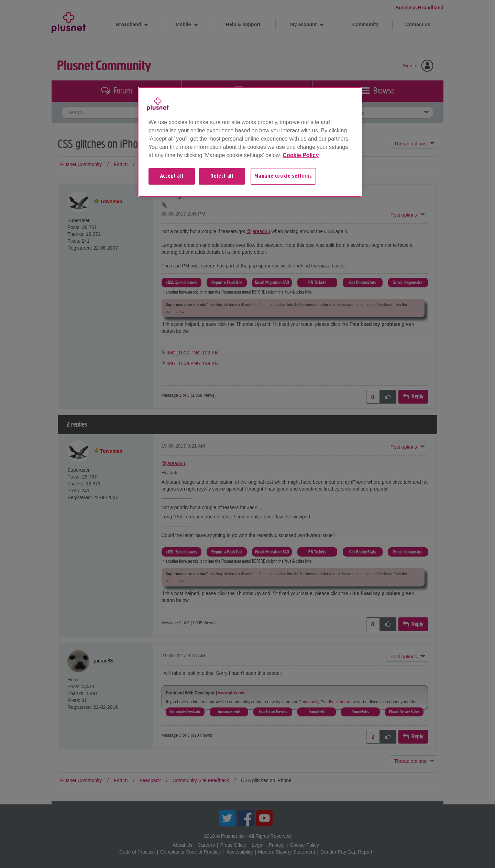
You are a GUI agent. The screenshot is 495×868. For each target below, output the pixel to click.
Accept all (172, 176)
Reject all (222, 176)
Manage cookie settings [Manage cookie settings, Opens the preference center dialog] (283, 176)
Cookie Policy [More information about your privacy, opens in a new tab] (301, 155)
